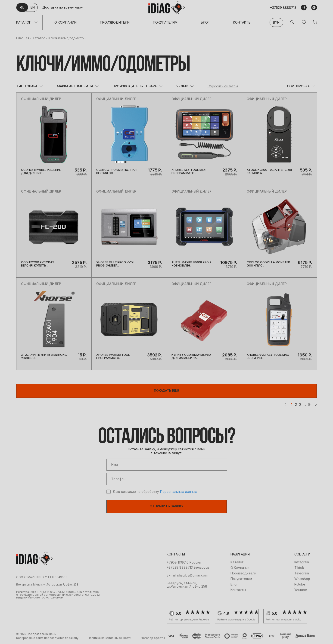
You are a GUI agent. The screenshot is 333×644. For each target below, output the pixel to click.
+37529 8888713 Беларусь (188, 567)
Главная (23, 38)
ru (22, 7)
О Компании (65, 22)
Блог (205, 22)
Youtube (301, 590)
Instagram (302, 562)
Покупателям (165, 22)
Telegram (302, 573)
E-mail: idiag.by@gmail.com (187, 575)
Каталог (24, 22)
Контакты (242, 22)
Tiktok (299, 568)
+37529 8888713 (283, 8)
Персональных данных (179, 492)
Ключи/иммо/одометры (67, 38)
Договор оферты (153, 638)
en (33, 7)
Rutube (300, 584)
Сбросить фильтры (223, 86)
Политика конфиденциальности (109, 638)
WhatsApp (302, 579)
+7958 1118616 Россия (184, 562)
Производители (115, 22)
